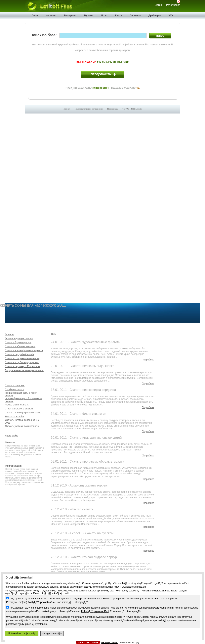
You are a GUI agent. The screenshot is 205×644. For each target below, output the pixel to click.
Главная (66, 109)
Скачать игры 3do (113, 62)
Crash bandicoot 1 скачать (19, 409)
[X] (138, 643)
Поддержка (112, 109)
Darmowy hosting (110, 643)
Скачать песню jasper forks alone (23, 413)
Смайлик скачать (14, 390)
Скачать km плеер (15, 386)
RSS (54, 334)
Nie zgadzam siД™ (52, 633)
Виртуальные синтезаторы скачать (24, 370)
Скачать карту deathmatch (19, 354)
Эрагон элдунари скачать (19, 339)
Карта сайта (12, 436)
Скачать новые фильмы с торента (24, 350)
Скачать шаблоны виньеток (20, 346)
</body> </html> (102, 20)
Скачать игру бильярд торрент (22, 362)
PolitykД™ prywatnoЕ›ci (41, 602)
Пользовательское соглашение (89, 109)
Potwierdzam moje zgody (22, 633)
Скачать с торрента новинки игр (23, 358)
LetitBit (139, 109)
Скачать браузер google (18, 343)
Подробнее (148, 360)
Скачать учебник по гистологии (22, 426)
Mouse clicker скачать (17, 405)
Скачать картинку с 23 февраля (22, 366)
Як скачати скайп (14, 417)
